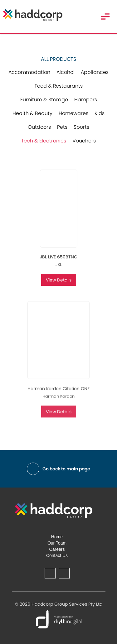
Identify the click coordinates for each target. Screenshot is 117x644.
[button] (105, 17)
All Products (58, 59)
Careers (57, 549)
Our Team (57, 543)
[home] (31, 15)
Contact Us (57, 555)
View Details (59, 280)
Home (57, 537)
